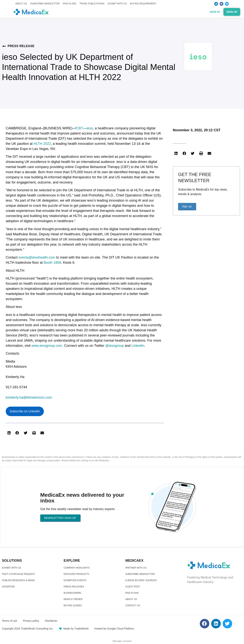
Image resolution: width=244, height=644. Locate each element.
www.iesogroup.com (47, 346)
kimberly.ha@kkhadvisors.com (29, 397)
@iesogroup (114, 346)
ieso (90, 128)
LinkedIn (138, 346)
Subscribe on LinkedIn (25, 411)
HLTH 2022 (42, 144)
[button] (9, 433)
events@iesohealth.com (37, 257)
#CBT (79, 128)
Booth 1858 (52, 263)
